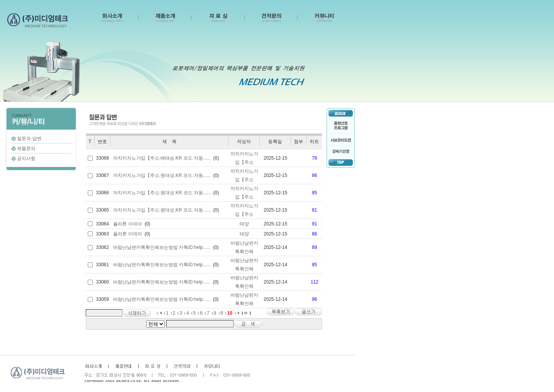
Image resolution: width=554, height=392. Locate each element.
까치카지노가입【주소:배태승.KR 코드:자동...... (162, 158)
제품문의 (26, 148)
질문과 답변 (29, 138)
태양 (244, 224)
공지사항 (26, 158)
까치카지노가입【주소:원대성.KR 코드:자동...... (162, 175)
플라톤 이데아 (128, 224)
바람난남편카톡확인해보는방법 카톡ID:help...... (162, 247)
